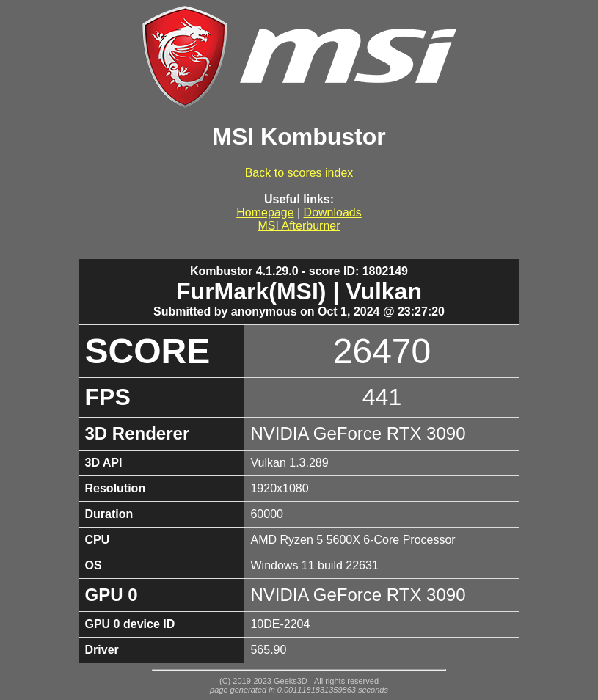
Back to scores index (299, 173)
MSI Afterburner (299, 226)
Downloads (333, 212)
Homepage (265, 212)
